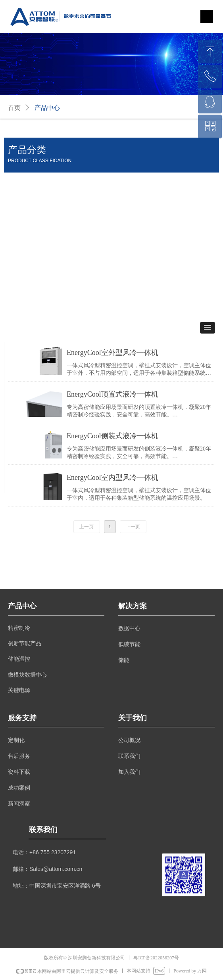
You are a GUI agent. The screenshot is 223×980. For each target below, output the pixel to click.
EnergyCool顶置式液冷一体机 (112, 394)
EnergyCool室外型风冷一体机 (112, 353)
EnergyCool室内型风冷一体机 (112, 478)
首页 (14, 108)
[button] (208, 328)
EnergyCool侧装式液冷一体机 (112, 436)
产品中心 (47, 108)
